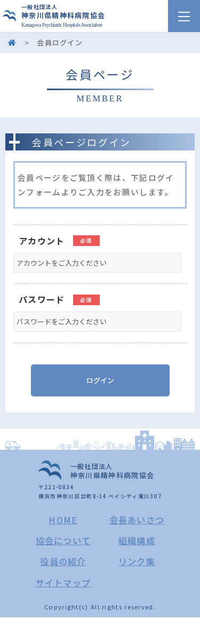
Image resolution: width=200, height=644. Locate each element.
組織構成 (137, 540)
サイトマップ (63, 583)
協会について (63, 540)
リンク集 (137, 561)
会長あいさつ (137, 520)
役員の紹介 (63, 561)
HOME (63, 520)
